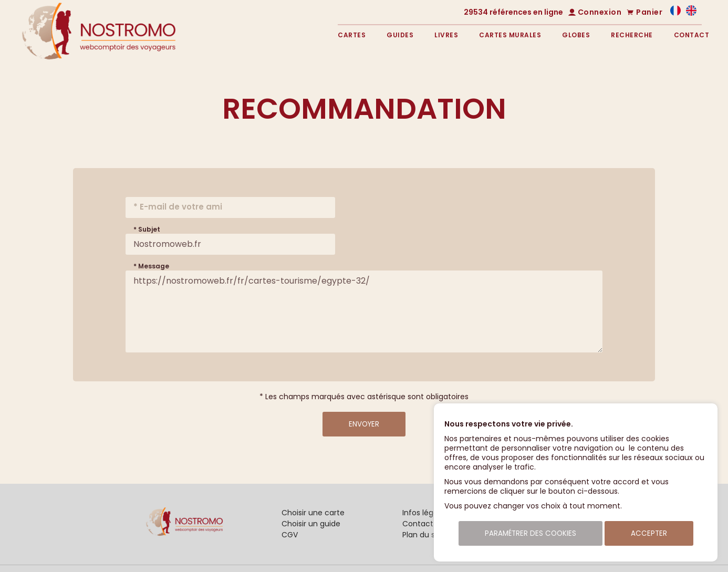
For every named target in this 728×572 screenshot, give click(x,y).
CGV (290, 535)
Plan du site (423, 535)
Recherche (632, 35)
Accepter (649, 533)
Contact (692, 35)
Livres (446, 35)
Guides (400, 35)
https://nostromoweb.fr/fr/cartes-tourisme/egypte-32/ (364, 311)
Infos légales (425, 513)
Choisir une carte (313, 513)
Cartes (352, 35)
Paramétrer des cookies (531, 533)
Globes (576, 35)
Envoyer (364, 424)
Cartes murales (510, 35)
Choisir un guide (311, 524)
